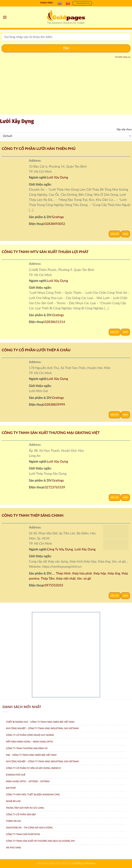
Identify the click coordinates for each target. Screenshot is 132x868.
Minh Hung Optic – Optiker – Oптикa (28, 781)
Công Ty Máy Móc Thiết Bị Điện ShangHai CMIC (33, 795)
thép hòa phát (82, 573)
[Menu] (5, 17)
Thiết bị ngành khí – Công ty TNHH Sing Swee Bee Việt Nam (40, 722)
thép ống (114, 573)
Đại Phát (11, 788)
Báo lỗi (115, 234)
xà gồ (87, 578)
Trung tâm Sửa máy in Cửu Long (25, 808)
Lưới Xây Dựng (57, 177)
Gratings (58, 217)
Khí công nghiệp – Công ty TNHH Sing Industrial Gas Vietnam (42, 761)
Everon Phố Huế (16, 775)
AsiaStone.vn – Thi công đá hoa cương (29, 828)
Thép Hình (63, 573)
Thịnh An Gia (13, 821)
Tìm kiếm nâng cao (123, 57)
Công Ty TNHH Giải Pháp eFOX (23, 834)
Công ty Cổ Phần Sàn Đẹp (21, 814)
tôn (80, 578)
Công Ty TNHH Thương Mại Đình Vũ (27, 748)
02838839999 (55, 404)
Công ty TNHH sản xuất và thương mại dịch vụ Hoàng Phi (40, 841)
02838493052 (55, 224)
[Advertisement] (66, 88)
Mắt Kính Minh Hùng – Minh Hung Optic (30, 742)
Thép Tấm (48, 578)
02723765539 (55, 487)
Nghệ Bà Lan (13, 801)
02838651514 (55, 322)
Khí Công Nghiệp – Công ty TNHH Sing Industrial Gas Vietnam (42, 728)
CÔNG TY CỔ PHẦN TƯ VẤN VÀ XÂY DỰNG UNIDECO (33, 768)
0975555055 (54, 585)
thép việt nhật (66, 578)
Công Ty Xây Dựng (60, 549)
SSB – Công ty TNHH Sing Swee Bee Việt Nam (31, 755)
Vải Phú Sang (14, 848)
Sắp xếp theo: (124, 129)
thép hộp (100, 573)
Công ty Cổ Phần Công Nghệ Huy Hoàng (30, 735)
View (125, 234)
